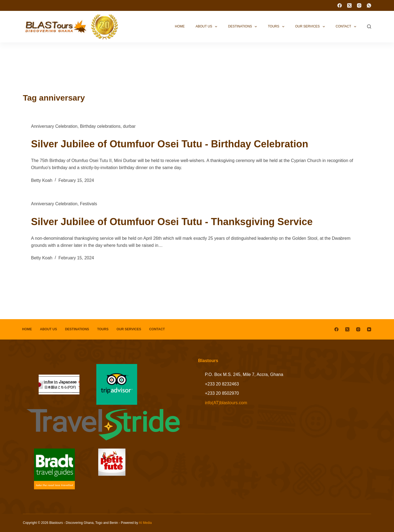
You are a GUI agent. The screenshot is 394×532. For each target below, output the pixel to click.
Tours (277, 27)
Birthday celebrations (100, 126)
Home (180, 26)
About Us (208, 27)
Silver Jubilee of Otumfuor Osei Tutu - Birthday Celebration (184, 144)
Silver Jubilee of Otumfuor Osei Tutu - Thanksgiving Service (186, 221)
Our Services (311, 27)
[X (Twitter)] (349, 5)
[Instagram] (359, 5)
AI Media (145, 523)
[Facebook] (340, 5)
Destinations (244, 27)
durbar (129, 126)
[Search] (369, 27)
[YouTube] (369, 329)
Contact (347, 27)
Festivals (89, 204)
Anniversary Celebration (54, 126)
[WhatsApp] (369, 5)
